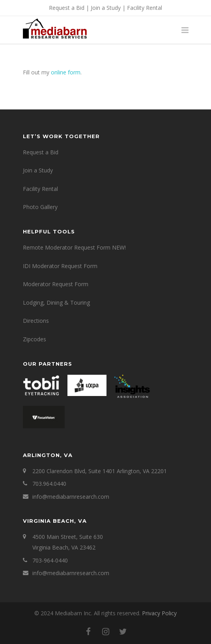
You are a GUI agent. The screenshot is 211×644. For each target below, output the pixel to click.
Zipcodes (35, 339)
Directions (36, 321)
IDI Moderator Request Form (60, 266)
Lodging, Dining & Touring (56, 303)
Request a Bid (67, 8)
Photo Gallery (40, 207)
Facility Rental (145, 8)
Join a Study (106, 8)
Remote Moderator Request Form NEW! (74, 247)
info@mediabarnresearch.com (71, 497)
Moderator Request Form (56, 284)
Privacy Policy (159, 613)
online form (66, 72)
